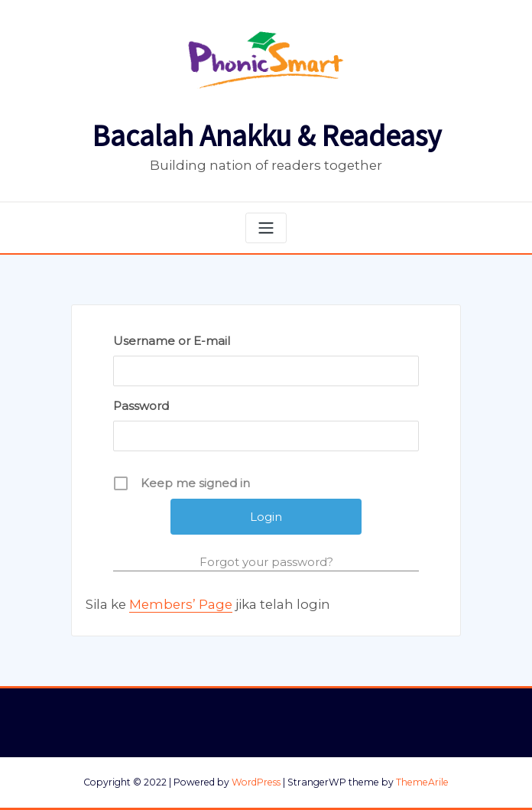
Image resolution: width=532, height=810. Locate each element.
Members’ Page (181, 604)
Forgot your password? (266, 562)
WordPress (256, 782)
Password (141, 406)
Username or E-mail (172, 341)
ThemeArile (422, 782)
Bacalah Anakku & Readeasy (266, 136)
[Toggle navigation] (266, 228)
